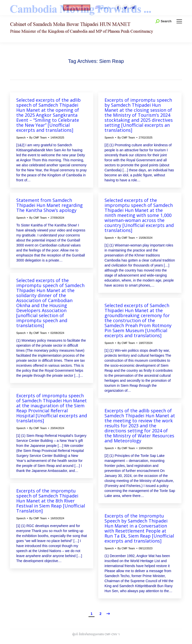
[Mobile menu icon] (179, 21)
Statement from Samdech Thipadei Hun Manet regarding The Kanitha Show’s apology (49, 205)
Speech (21, 138)
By (38, 138)
